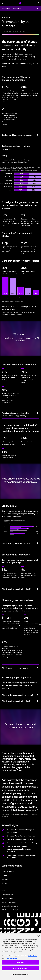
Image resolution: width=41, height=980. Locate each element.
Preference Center (8, 871)
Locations (5, 887)
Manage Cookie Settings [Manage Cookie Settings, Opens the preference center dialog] (21, 974)
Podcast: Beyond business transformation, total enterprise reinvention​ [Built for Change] (19, 849)
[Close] (39, 936)
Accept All (20, 962)
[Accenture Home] (20, 3)
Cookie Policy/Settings (9, 902)
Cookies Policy (32, 956)
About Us (5, 879)
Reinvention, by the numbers (12, 9)
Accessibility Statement (10, 906)
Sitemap (5, 891)
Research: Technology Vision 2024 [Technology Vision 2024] (20, 839)
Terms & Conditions (8, 898)
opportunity (28, 380)
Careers (4, 875)
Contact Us (5, 883)
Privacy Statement (8, 894)
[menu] (3, 3)
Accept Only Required (21, 968)
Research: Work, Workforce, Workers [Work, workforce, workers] (21, 836)
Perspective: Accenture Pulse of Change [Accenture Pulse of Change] (22, 843)
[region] (20, 957)
